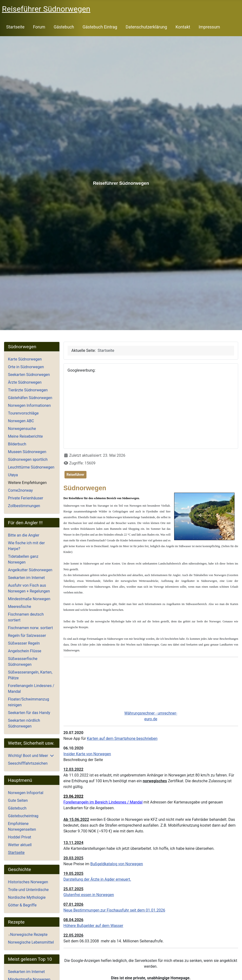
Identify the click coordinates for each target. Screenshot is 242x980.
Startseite (15, 27)
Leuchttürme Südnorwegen (31, 467)
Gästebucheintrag (23, 816)
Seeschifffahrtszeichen (28, 763)
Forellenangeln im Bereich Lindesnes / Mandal (103, 802)
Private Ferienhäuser (26, 498)
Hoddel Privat (20, 837)
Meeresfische (20, 607)
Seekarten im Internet (26, 578)
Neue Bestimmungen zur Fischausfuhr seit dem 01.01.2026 (114, 910)
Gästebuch (64, 27)
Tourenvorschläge (23, 413)
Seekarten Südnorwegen (29, 375)
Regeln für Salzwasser (27, 636)
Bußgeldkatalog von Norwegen (117, 864)
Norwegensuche (22, 429)
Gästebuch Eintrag (100, 27)
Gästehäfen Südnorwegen (30, 398)
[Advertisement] (151, 411)
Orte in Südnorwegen (26, 367)
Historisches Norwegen (28, 882)
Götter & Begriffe (22, 905)
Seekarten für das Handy (29, 713)
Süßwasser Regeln (24, 643)
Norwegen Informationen (29, 405)
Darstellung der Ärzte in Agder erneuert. (97, 879)
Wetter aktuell (20, 845)
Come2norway (20, 490)
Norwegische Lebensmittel (31, 942)
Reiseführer (75, 475)
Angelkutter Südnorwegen (30, 570)
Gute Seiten (18, 800)
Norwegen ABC (21, 421)
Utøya (13, 475)
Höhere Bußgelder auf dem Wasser (93, 926)
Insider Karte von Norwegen (87, 754)
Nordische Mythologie (27, 897)
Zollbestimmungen (24, 506)
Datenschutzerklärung (146, 27)
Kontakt (183, 27)
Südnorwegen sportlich (28, 459)
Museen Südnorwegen (27, 452)
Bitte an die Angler (24, 535)
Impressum (210, 27)
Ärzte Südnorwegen (25, 382)
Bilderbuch (17, 444)
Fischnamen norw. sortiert (30, 628)
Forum (39, 27)
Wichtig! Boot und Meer (28, 756)
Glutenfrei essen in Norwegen (89, 895)
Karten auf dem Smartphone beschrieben (122, 738)
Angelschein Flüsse (25, 651)
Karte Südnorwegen (25, 359)
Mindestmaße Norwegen (29, 599)
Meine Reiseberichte (25, 436)
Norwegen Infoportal (26, 793)
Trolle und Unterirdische (28, 890)
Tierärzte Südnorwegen (28, 390)
